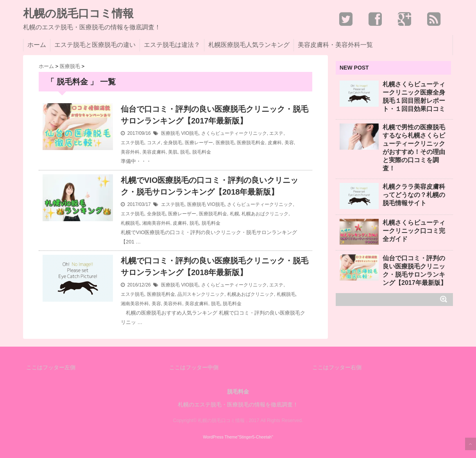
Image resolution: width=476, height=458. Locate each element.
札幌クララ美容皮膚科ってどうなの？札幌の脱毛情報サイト (414, 195)
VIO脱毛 (190, 133)
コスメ (154, 143)
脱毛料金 (202, 152)
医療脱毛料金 (251, 143)
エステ (276, 133)
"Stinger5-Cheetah (255, 437)
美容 (289, 143)
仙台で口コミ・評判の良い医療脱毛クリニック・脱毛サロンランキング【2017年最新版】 (215, 115)
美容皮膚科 (154, 152)
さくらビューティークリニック (234, 133)
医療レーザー (199, 143)
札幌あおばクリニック (265, 214)
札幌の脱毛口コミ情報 (78, 14)
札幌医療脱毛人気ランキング (249, 45)
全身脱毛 (173, 143)
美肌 (173, 152)
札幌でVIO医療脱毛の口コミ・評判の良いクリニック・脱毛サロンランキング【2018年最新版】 (209, 186)
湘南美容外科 (156, 223)
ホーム (37, 45)
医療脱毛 (170, 133)
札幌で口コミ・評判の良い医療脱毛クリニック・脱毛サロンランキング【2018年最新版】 (215, 267)
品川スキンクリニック (201, 294)
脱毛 (185, 152)
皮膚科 (275, 143)
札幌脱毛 (130, 223)
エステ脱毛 (132, 143)
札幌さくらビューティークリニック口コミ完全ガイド (414, 231)
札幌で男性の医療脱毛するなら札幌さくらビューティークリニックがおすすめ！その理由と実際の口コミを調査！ (414, 148)
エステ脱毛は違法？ (172, 45)
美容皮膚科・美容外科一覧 (335, 45)
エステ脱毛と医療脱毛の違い (95, 45)
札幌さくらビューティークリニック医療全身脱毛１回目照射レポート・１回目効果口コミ (414, 97)
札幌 (234, 214)
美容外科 (130, 152)
